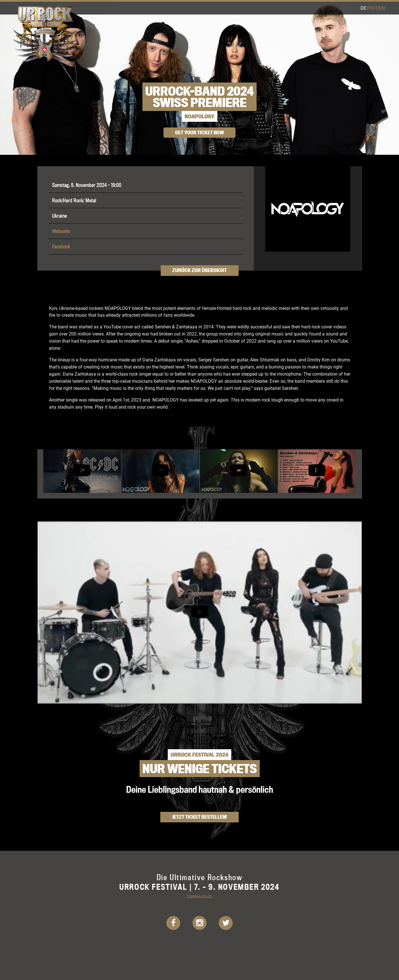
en (382, 8)
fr (370, 8)
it (376, 8)
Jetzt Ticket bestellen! (199, 817)
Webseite (61, 231)
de (363, 8)
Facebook (61, 246)
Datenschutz (199, 896)
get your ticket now (199, 132)
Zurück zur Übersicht (199, 270)
